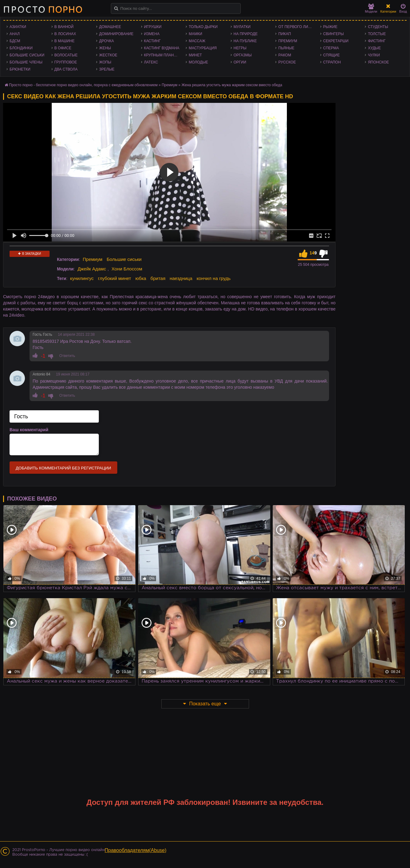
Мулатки (242, 27)
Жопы (105, 62)
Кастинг (152, 41)
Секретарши (336, 41)
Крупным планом (162, 55)
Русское (287, 62)
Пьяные (286, 48)
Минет (195, 55)
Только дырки (203, 27)
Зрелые (107, 69)
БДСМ (15, 41)
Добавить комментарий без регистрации (63, 468)
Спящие (332, 55)
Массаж (197, 41)
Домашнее (110, 27)
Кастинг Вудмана (162, 48)
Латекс (151, 62)
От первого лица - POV (298, 27)
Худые (374, 48)
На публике (245, 41)
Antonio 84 (41, 374)
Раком (285, 55)
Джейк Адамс (92, 269)
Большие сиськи (27, 55)
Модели (371, 8)
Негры (240, 48)
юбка (141, 278)
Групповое (66, 62)
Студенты (378, 27)
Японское (378, 62)
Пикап (285, 34)
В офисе (63, 48)
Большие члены (26, 62)
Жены (105, 48)
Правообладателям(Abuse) (136, 850)
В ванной (64, 27)
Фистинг (377, 41)
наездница (181, 278)
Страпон (332, 62)
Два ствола (66, 69)
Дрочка (107, 41)
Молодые (198, 62)
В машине (65, 41)
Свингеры (334, 34)
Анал (15, 34)
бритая (158, 278)
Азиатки (18, 27)
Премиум (288, 41)
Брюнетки (20, 69)
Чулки (374, 55)
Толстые (377, 34)
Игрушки (153, 27)
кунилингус (82, 278)
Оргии (240, 62)
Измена (152, 34)
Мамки (195, 34)
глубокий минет (115, 278)
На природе (246, 34)
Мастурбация (203, 48)
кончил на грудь (214, 278)
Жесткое (108, 55)
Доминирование (116, 34)
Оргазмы (243, 55)
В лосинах (65, 34)
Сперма (331, 48)
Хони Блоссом (127, 269)
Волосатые (66, 55)
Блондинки (21, 48)
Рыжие (330, 27)
